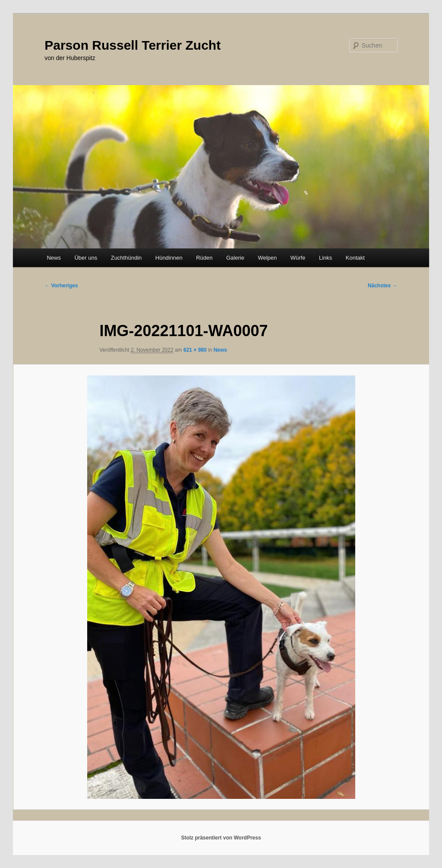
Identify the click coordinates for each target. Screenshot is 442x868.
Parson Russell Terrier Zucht (133, 45)
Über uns (86, 258)
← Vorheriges (61, 286)
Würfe (298, 258)
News (54, 258)
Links (325, 258)
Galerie (235, 258)
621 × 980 (195, 350)
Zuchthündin (126, 258)
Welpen (267, 258)
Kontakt (355, 258)
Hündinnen (169, 258)
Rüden (204, 258)
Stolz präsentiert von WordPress (221, 838)
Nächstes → (383, 286)
